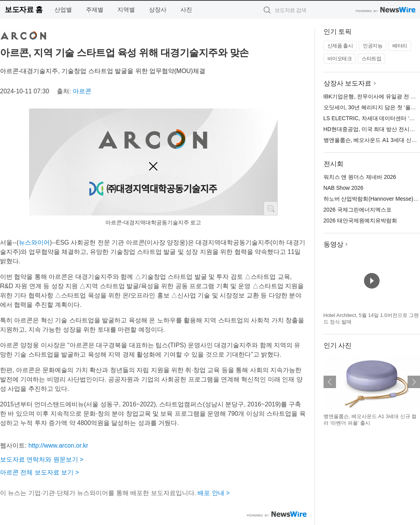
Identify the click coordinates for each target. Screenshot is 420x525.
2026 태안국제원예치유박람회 (360, 220)
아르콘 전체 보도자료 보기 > (39, 472)
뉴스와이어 (34, 242)
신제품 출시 (340, 46)
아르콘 (82, 91)
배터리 (400, 46)
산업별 (63, 10)
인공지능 (373, 46)
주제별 (95, 10)
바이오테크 (340, 59)
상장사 (158, 10)
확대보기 (271, 208)
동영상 (333, 244)
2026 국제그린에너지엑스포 (358, 210)
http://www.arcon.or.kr (58, 445)
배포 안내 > (213, 493)
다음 (414, 382)
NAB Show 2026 (344, 188)
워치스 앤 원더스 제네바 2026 (360, 177)
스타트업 (371, 59)
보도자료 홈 (24, 10)
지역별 (126, 10)
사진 (186, 10)
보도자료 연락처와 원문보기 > (42, 459)
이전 (330, 382)
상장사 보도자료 (348, 83)
